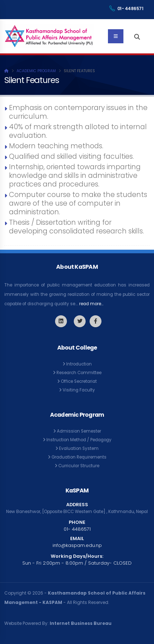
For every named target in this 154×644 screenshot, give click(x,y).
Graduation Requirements (79, 457)
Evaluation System (79, 448)
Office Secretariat (79, 381)
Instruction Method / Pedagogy (79, 440)
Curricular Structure (79, 466)
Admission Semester (79, 431)
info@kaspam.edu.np (77, 545)
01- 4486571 (126, 8)
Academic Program (36, 71)
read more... (91, 304)
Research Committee (79, 373)
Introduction (79, 364)
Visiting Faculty (79, 390)
